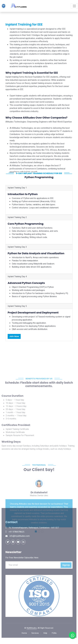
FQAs (54, 633)
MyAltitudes (32, 628)
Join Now (14, 336)
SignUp (66, 565)
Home (24, 633)
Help (45, 633)
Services (35, 633)
